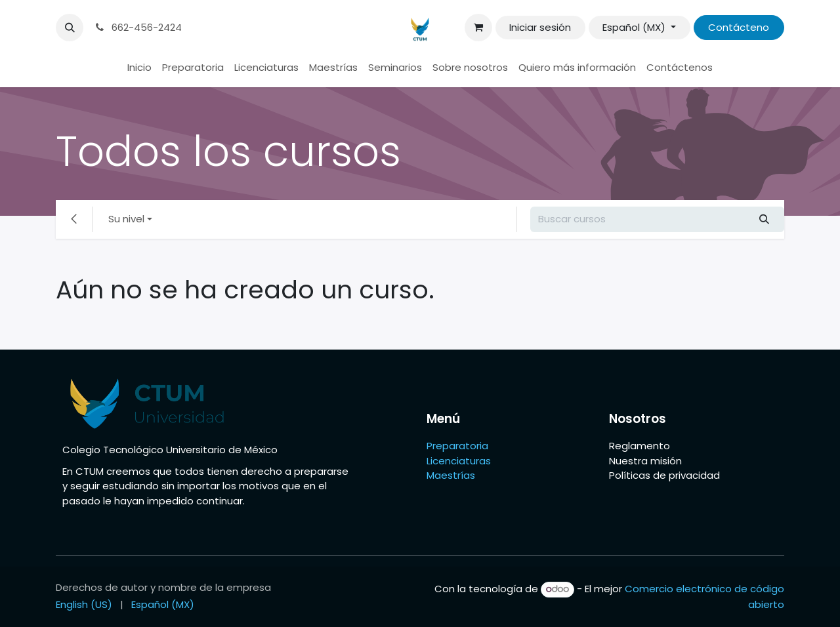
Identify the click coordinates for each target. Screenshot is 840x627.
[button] (70, 28)
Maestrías (452, 475)
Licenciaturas (459, 461)
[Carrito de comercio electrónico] (478, 28)
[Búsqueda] (765, 219)
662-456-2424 (137, 27)
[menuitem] (139, 68)
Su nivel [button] (126, 219)
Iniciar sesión (540, 27)
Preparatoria (457, 446)
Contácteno (739, 27)
